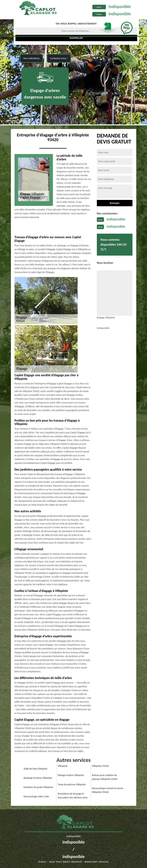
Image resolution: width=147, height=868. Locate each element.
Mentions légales (97, 862)
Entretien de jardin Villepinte (38, 787)
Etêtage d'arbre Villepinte (71, 775)
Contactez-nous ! (59, 58)
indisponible (120, 6)
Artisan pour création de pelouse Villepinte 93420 (105, 777)
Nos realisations (31, 58)
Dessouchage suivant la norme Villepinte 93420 (108, 790)
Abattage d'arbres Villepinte (38, 778)
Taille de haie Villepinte (36, 769)
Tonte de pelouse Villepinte (72, 784)
